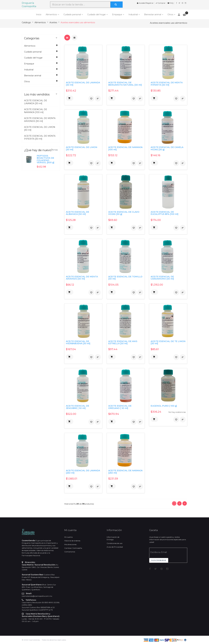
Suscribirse (159, 560)
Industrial (133, 15)
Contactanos (70, 552)
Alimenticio (51, 15)
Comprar (161, 3)
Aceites (53, 22)
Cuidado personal (72, 15)
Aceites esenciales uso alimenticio (78, 22)
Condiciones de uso (115, 543)
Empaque (117, 15)
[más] (55, 150)
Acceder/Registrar (145, 3)
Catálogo (26, 22)
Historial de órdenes (72, 541)
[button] (70, 98)
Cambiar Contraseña (73, 548)
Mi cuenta (68, 537)
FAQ (170, 3)
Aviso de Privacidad (115, 547)
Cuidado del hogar (96, 15)
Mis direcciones (70, 544)
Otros (170, 15)
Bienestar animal (153, 15)
